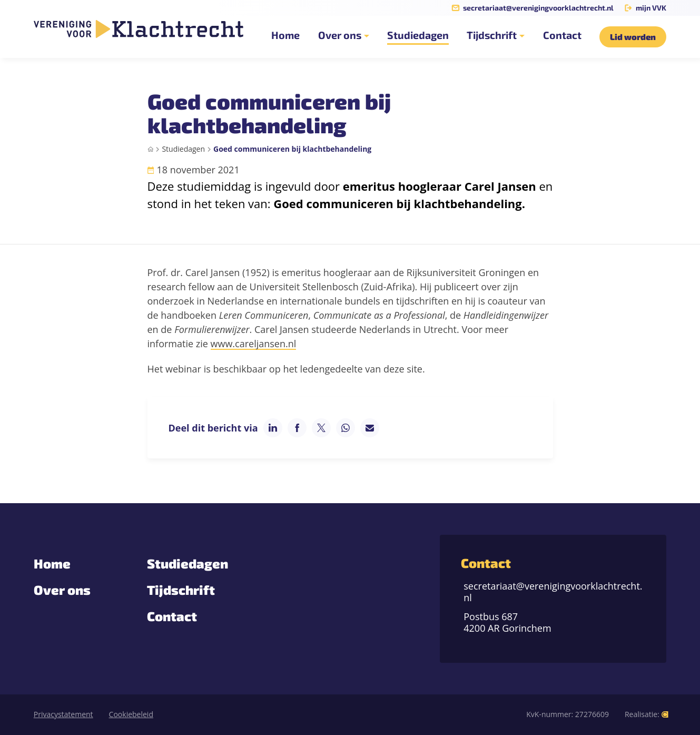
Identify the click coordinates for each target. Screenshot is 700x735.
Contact (172, 616)
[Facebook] (297, 428)
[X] (321, 428)
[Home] (151, 149)
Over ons (62, 590)
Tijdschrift (181, 590)
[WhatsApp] (346, 428)
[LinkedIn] (273, 428)
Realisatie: (647, 715)
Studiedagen (183, 149)
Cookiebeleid (131, 714)
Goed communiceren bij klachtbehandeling (292, 149)
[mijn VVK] (645, 8)
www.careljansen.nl (254, 344)
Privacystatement (63, 714)
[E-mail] (370, 428)
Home (52, 563)
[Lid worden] (633, 37)
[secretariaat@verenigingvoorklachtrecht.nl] (533, 8)
